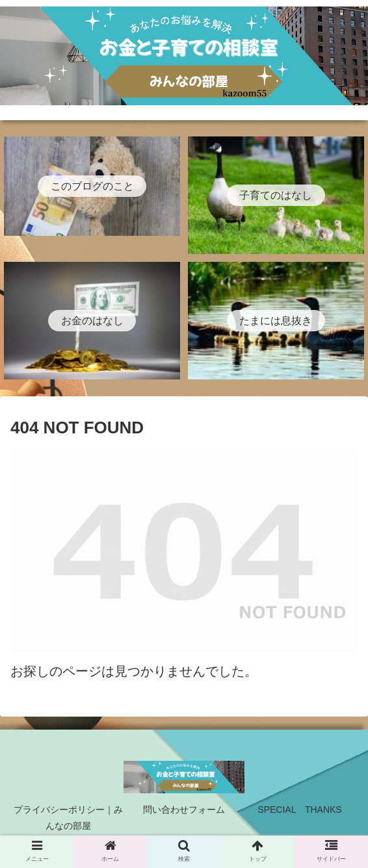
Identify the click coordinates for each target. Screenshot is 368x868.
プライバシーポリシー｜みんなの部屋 (68, 818)
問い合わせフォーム (184, 810)
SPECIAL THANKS (299, 810)
